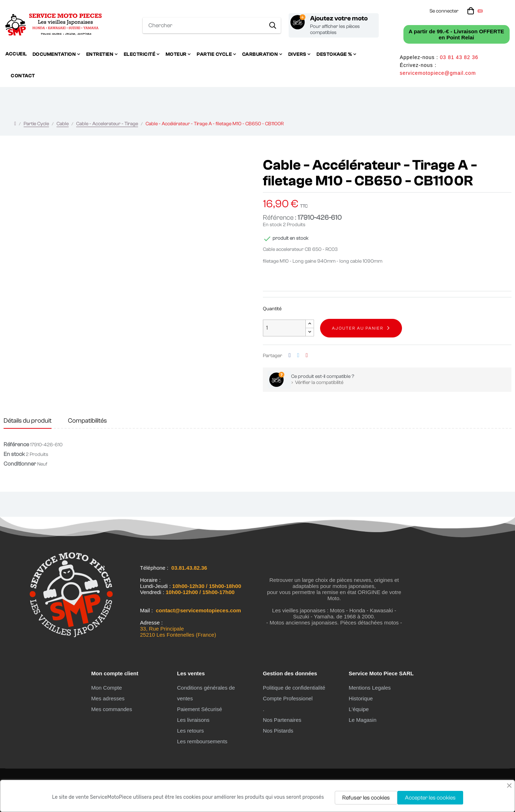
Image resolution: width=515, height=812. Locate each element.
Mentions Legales (370, 688)
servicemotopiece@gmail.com (438, 73)
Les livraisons (193, 720)
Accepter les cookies (430, 798)
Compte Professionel (288, 698)
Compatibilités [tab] (87, 421)
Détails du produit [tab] (28, 421)
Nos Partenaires (282, 720)
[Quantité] (284, 328)
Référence (16, 444)
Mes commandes (112, 709)
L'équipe (359, 709)
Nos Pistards (278, 731)
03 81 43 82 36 (459, 57)
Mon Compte (107, 688)
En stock (272, 225)
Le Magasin (363, 720)
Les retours (190, 731)
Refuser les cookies (366, 798)
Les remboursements (202, 741)
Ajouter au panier (358, 328)
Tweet (298, 356)
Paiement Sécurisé (200, 709)
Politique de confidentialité (294, 688)
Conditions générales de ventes (206, 693)
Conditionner (20, 464)
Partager (290, 356)
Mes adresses (108, 698)
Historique (361, 698)
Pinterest (307, 356)
